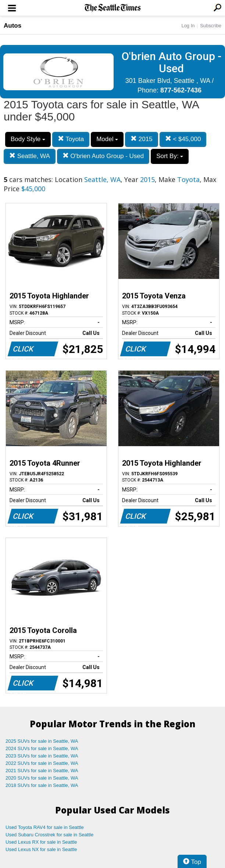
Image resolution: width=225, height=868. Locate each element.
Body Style (28, 139)
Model (107, 139)
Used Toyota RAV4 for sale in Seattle (45, 827)
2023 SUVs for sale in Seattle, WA (42, 756)
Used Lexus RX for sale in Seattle (41, 842)
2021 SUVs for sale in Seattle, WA (42, 771)
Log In (188, 26)
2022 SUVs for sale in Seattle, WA (42, 763)
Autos (12, 26)
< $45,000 (183, 139)
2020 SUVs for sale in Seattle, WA (42, 778)
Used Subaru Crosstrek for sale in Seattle (49, 835)
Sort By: (170, 156)
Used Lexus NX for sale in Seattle (41, 849)
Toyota (71, 139)
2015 (142, 139)
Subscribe (211, 26)
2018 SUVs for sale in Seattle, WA (42, 785)
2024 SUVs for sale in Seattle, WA (42, 748)
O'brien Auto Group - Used (103, 156)
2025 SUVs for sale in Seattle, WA (42, 741)
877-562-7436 (181, 90)
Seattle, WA (30, 156)
